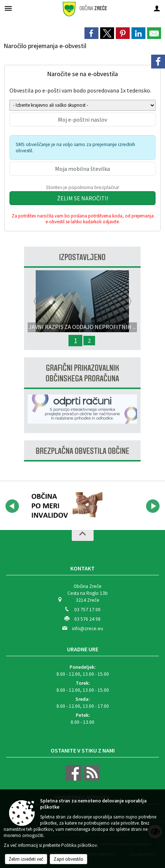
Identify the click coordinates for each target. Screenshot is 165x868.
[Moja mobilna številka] (82, 169)
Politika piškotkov (79, 845)
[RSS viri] (91, 779)
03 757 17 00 (87, 610)
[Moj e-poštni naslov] (82, 119)
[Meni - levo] (8, 8)
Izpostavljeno (82, 257)
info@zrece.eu (88, 629)
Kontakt (82, 568)
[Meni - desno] (157, 8)
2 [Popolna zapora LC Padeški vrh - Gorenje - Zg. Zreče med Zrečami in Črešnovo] (89, 341)
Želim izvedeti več (26, 859)
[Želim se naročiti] (82, 198)
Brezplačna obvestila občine (82, 451)
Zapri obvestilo (68, 859)
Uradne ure (83, 649)
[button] (12, 506)
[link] (91, 33)
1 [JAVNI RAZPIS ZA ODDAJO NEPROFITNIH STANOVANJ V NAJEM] (75, 341)
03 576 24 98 (87, 619)
